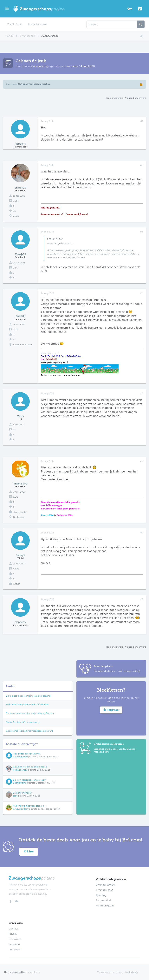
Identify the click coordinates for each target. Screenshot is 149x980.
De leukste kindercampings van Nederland (28, 696)
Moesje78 (20, 254)
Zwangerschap (40, 66)
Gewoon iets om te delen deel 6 (30, 767)
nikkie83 (20, 316)
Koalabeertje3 (20, 770)
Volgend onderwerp (136, 98)
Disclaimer (15, 939)
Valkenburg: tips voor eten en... (29, 806)
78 (14, 430)
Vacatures (14, 944)
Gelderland (19, 517)
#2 (142, 165)
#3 (142, 232)
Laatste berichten (37, 24)
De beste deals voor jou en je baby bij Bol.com (30, 713)
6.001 (16, 569)
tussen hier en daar (23, 345)
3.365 (16, 201)
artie (15, 796)
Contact (13, 929)
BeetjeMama (20, 783)
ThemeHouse (33, 972)
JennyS (20, 555)
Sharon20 (20, 188)
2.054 (16, 330)
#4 (142, 293)
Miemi (20, 416)
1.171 (16, 497)
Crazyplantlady (21, 809)
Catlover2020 (20, 757)
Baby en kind (103, 900)
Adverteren (15, 950)
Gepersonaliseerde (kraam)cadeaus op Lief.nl (29, 731)
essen (16, 216)
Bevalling (101, 895)
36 (14, 211)
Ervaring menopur (22, 793)
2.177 (16, 268)
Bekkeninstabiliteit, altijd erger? (29, 780)
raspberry (72, 66)
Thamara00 (20, 484)
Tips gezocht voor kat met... (28, 754)
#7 (142, 533)
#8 (142, 599)
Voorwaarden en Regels (110, 972)
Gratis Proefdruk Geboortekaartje (23, 722)
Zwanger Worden (106, 885)
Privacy (13, 934)
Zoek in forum (15, 24)
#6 (142, 461)
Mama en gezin (105, 906)
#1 (142, 121)
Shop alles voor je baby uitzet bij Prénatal (27, 705)
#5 (142, 394)
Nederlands (131, 972)
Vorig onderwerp (114, 98)
